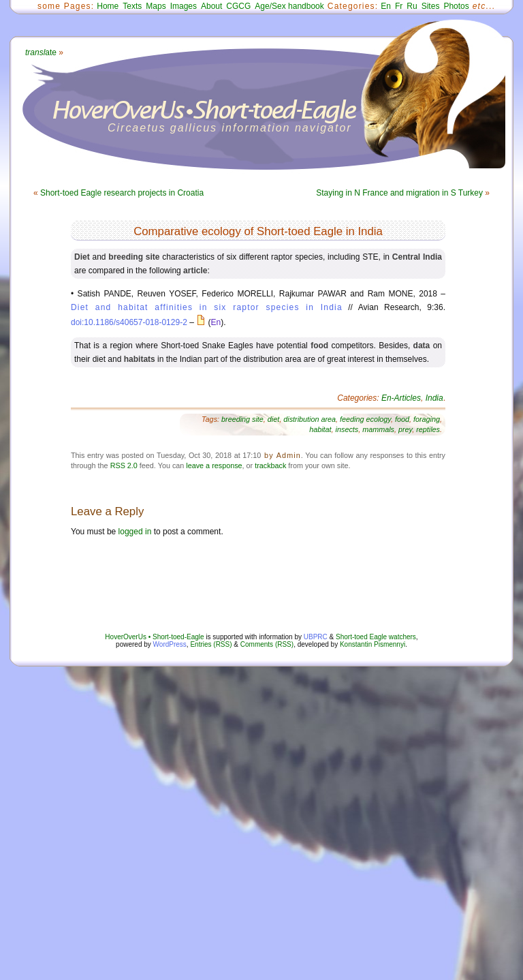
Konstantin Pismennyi (373, 644)
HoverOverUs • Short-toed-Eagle (154, 637)
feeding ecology (365, 419)
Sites (431, 6)
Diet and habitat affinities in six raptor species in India (207, 307)
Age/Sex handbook (289, 6)
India (434, 398)
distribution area (310, 419)
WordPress (170, 644)
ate (41, 52)
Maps (156, 6)
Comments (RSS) (267, 644)
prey (405, 429)
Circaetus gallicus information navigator (230, 128)
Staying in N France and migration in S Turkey (399, 193)
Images (184, 6)
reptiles (428, 429)
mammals (378, 429)
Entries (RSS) (211, 644)
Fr (399, 6)
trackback (270, 465)
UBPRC (316, 637)
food (402, 419)
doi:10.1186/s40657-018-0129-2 (129, 322)
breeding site (242, 419)
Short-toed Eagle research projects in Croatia (122, 193)
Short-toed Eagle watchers (376, 637)
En (386, 6)
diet (273, 419)
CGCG (238, 6)
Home (108, 6)
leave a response (214, 465)
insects (347, 429)
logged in (135, 532)
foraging (427, 419)
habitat (320, 429)
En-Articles (401, 398)
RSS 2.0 (124, 465)
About (211, 6)
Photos (456, 6)
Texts (132, 6)
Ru (412, 6)
